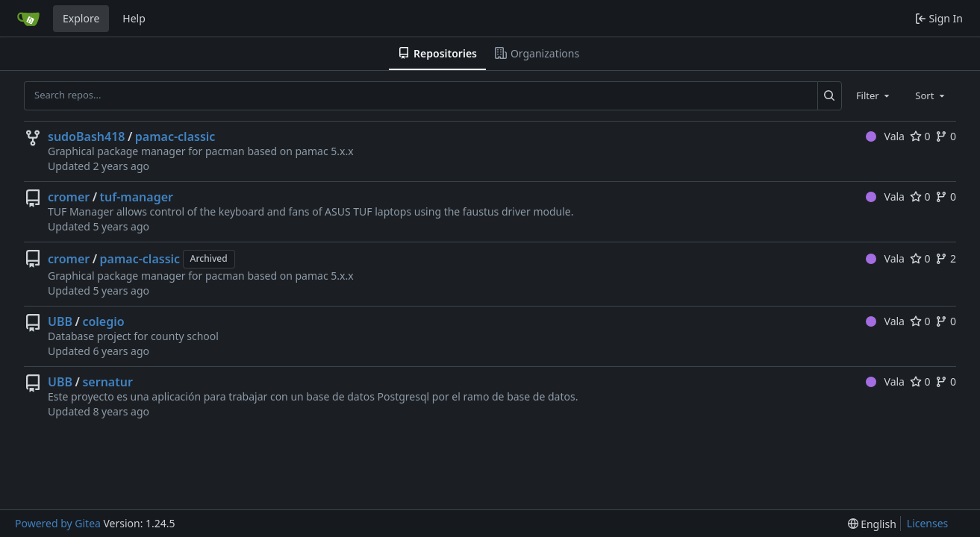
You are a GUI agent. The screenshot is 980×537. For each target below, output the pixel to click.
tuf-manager (137, 197)
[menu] (872, 524)
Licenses (928, 523)
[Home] (28, 19)
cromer (69, 197)
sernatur (107, 382)
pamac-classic (175, 136)
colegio (103, 321)
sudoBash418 (86, 136)
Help (134, 18)
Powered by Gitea (58, 523)
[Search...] (830, 95)
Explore (81, 18)
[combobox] (874, 95)
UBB (60, 321)
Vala (885, 136)
